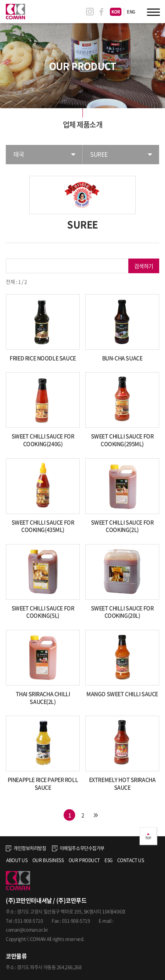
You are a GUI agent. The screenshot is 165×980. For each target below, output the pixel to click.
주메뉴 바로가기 (0, 0)
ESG (109, 860)
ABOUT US (17, 860)
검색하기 (144, 266)
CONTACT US (131, 860)
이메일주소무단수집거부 (78, 848)
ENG (131, 12)
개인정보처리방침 (26, 848)
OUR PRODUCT (84, 860)
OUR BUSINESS (48, 860)
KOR (116, 12)
